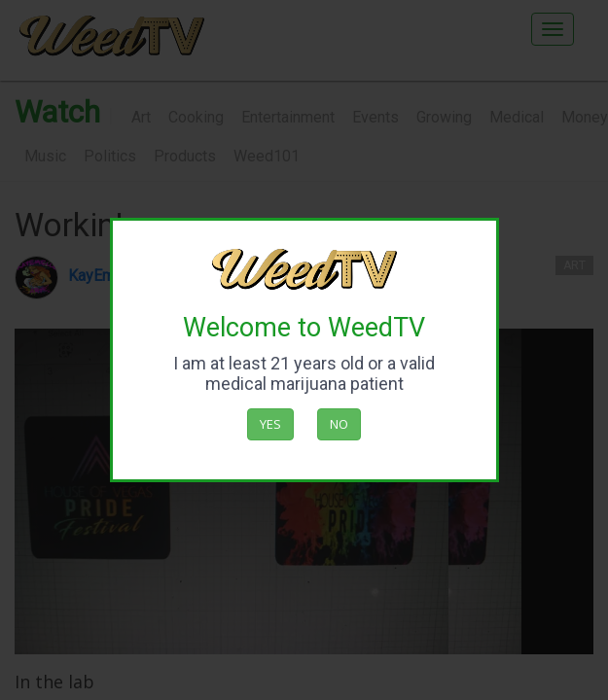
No (339, 424)
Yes (270, 424)
